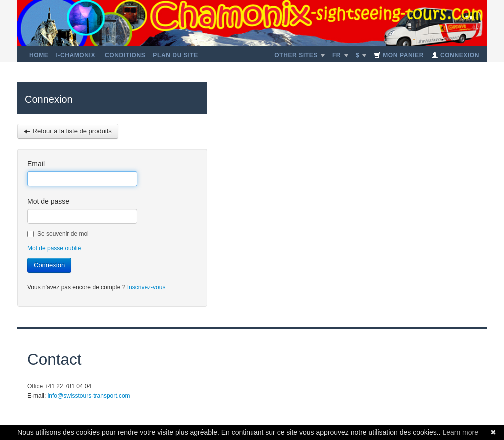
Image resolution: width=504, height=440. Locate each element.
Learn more (460, 432)
